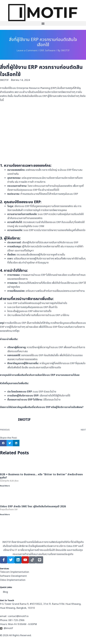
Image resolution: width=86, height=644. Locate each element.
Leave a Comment (27, 51)
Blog (5, 592)
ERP (42, 51)
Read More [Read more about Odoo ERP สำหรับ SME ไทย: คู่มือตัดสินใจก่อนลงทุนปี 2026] (5, 515)
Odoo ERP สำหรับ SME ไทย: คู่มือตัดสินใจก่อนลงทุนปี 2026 (33, 506)
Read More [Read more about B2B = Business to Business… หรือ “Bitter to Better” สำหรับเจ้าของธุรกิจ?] (5, 486)
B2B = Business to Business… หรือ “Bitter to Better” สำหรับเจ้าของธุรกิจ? (41, 476)
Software (50, 51)
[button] (43, 23)
